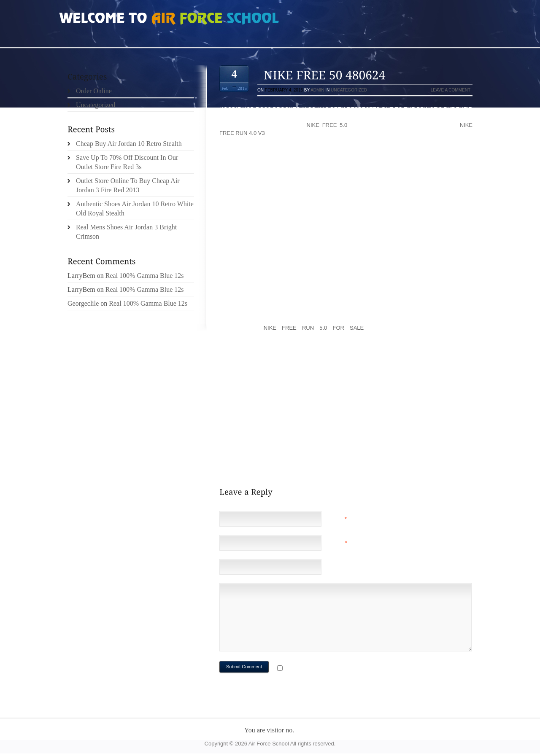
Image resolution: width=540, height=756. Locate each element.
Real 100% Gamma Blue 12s (145, 276)
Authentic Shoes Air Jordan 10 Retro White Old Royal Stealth (135, 209)
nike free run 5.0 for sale (314, 328)
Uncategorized (349, 90)
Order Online (94, 91)
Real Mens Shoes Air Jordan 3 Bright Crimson (126, 232)
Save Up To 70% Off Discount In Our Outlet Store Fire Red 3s (127, 162)
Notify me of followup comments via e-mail (352, 669)
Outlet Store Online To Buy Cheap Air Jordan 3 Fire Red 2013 (128, 185)
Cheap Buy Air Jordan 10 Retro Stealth (129, 144)
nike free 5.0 (327, 125)
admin (317, 90)
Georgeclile (83, 303)
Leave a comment (451, 90)
